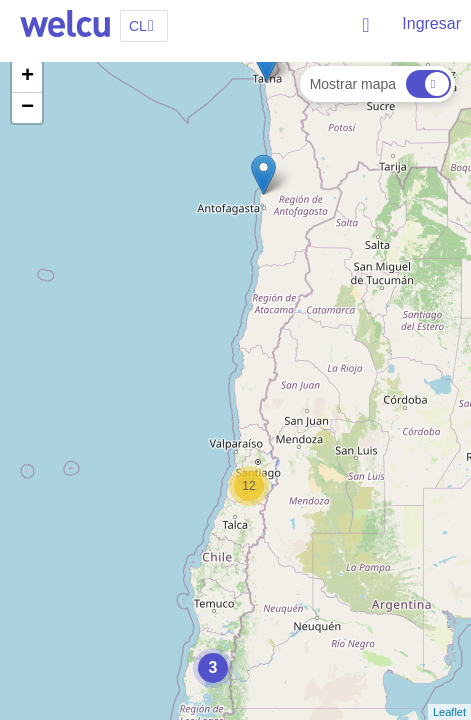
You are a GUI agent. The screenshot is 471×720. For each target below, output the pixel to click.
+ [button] (27, 77)
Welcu (65, 25)
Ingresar (431, 23)
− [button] (27, 108)
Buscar (367, 25)
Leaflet (449, 712)
